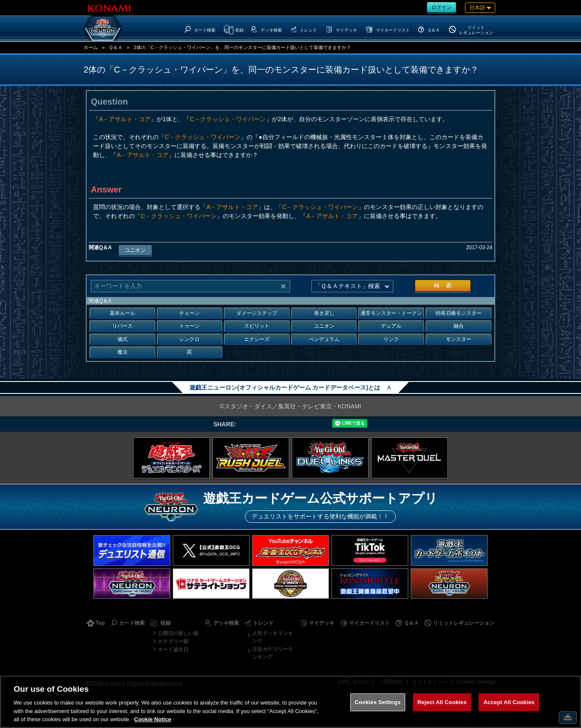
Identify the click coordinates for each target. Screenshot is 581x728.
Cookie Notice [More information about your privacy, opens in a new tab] (153, 719)
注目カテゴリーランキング (273, 653)
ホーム (91, 47)
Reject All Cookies (442, 702)
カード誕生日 (173, 649)
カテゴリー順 (173, 641)
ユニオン (135, 250)
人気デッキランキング (273, 637)
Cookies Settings (378, 702)
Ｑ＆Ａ (116, 47)
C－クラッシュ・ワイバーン (228, 119)
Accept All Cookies (509, 702)
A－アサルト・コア (125, 119)
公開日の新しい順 (178, 633)
